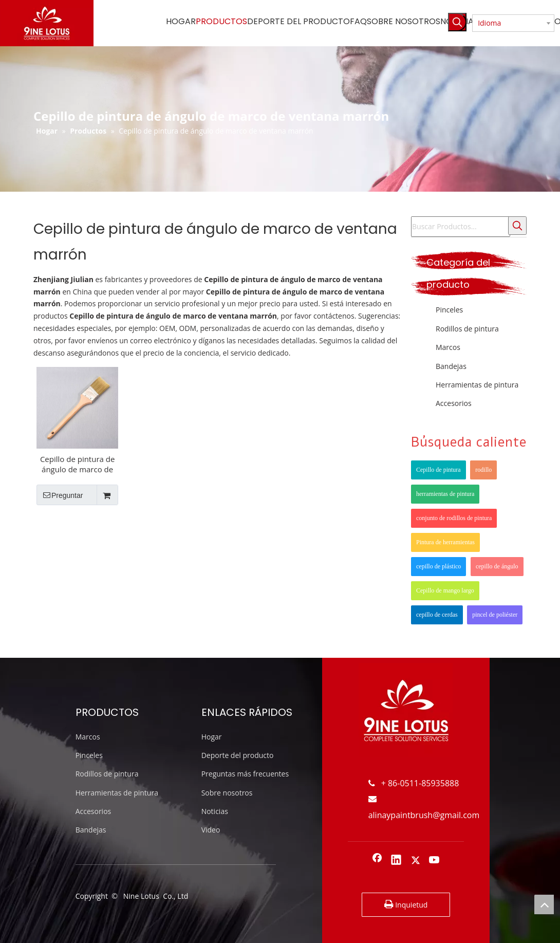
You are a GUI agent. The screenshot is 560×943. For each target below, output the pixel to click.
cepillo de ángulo (497, 566)
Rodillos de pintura (467, 329)
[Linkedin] (396, 861)
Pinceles (449, 310)
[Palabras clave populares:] (457, 22)
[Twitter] (416, 861)
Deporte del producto (238, 755)
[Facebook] (377, 861)
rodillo (483, 470)
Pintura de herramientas (445, 542)
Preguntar (60, 495)
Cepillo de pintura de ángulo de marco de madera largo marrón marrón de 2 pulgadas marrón (78, 464)
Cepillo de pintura (438, 470)
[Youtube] (435, 861)
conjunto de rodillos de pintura (454, 518)
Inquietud (406, 904)
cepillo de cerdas (437, 615)
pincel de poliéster (495, 615)
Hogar (212, 737)
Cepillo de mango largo (445, 590)
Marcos (448, 347)
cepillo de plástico (438, 566)
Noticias (215, 811)
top (544, 904)
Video (211, 830)
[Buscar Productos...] (461, 227)
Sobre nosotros (227, 793)
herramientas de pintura (445, 494)
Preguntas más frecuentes (245, 774)
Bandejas (451, 366)
